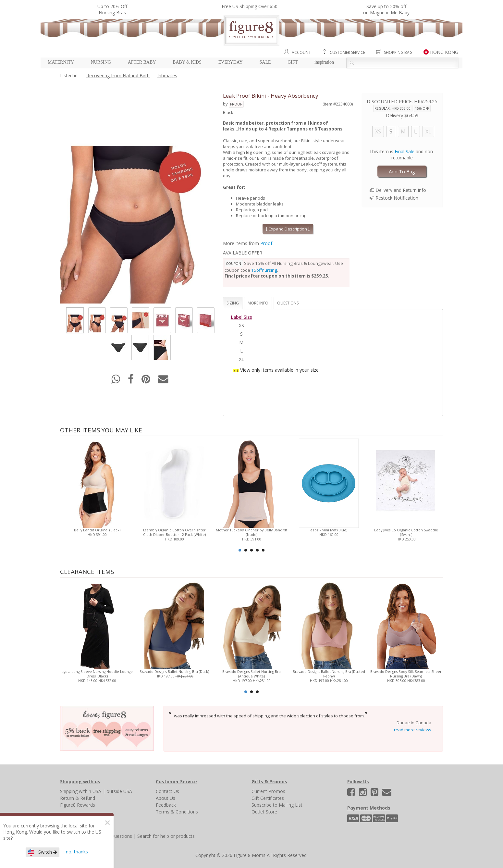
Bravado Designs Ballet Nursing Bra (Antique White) (251, 674)
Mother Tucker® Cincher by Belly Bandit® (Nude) (251, 532)
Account (301, 52)
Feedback (166, 805)
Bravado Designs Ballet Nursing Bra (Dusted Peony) (329, 674)
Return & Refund (78, 798)
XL (428, 131)
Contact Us (167, 791)
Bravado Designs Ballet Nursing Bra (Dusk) (174, 672)
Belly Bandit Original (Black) (97, 530)
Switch (43, 852)
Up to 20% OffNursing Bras (112, 9)
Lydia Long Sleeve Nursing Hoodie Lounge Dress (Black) (97, 674)
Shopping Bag (398, 52)
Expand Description (288, 229)
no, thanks (77, 852)
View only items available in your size (279, 370)
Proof (236, 104)
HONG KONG (444, 52)
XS (378, 131)
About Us (166, 798)
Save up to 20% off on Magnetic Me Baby (386, 9)
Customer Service (347, 52)
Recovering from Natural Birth (118, 75)
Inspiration (324, 62)
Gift (293, 62)
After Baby (142, 62)
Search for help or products (166, 836)
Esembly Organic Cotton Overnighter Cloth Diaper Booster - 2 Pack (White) (174, 532)
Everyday (231, 62)
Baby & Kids (187, 62)
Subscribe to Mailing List (277, 805)
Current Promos (268, 791)
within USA (90, 791)
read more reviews (413, 730)
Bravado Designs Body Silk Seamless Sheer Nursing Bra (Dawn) (406, 674)
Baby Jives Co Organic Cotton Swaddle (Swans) (406, 532)
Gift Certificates (268, 798)
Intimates (167, 75)
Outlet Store (264, 812)
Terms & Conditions (177, 812)
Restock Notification (397, 198)
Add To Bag (402, 171)
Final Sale (405, 151)
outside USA (119, 791)
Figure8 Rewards (78, 805)
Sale (265, 62)
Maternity (61, 62)
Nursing (101, 62)
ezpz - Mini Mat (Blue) (329, 530)
